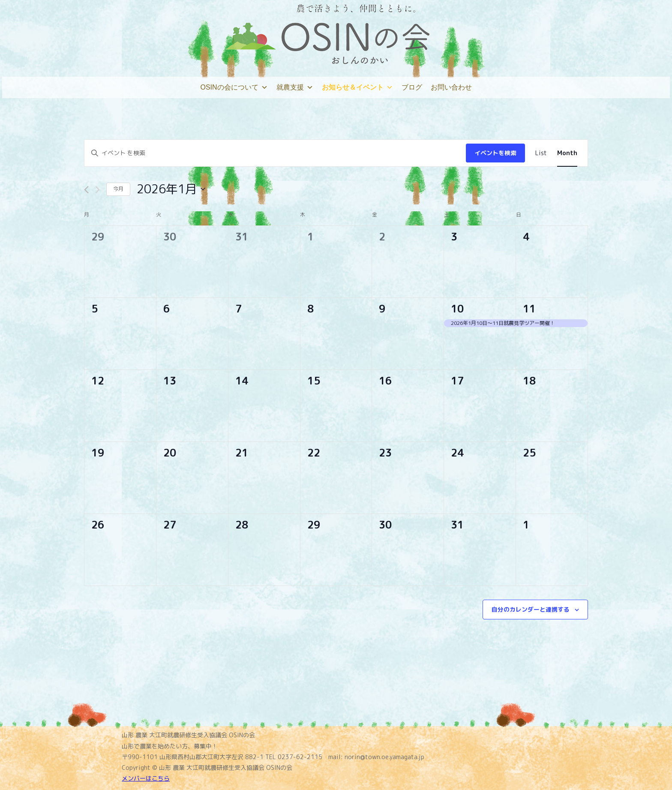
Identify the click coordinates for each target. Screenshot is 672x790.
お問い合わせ (451, 87)
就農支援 (295, 87)
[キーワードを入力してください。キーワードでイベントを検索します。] (275, 153)
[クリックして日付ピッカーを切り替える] (171, 189)
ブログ (412, 87)
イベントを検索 (495, 153)
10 (457, 309)
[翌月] (97, 190)
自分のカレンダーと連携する (531, 609)
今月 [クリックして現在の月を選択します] (118, 189)
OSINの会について (234, 87)
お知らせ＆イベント (357, 87)
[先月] (86, 190)
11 (529, 309)
